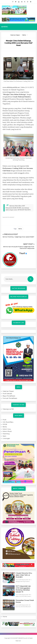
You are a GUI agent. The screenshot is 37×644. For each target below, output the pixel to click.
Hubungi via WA (8, 409)
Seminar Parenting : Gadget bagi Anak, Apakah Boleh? (18, 237)
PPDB (5, 424)
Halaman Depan (8, 391)
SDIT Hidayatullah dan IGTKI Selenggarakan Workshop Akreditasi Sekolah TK (23, 589)
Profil (4, 420)
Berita (20, 229)
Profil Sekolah (7, 394)
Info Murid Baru (8, 422)
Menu (5, 27)
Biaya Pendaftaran (9, 396)
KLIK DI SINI (17, 208)
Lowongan (6, 438)
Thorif (22, 254)
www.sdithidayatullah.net (11, 87)
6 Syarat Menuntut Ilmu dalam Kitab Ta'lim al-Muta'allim (24, 575)
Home (5, 617)
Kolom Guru (7, 429)
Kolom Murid (7, 431)
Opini (4, 436)
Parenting (6, 434)
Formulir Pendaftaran (10, 398)
